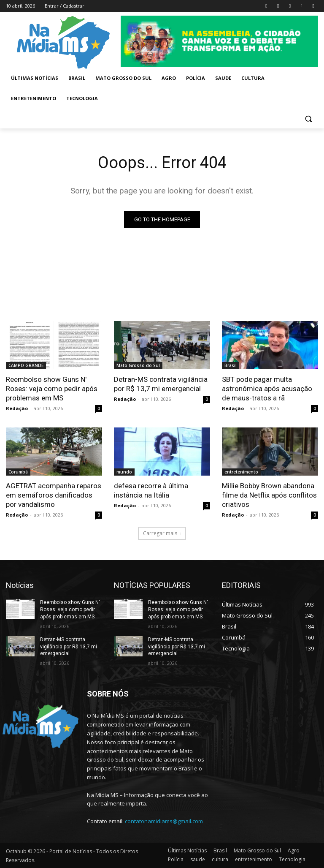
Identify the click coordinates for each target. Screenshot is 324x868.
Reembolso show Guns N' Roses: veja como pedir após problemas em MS (52, 389)
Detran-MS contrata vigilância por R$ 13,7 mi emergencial (161, 384)
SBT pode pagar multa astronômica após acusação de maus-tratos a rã (267, 389)
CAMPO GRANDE (26, 365)
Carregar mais (162, 533)
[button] (308, 119)
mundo (124, 472)
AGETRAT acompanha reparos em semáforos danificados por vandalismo (54, 495)
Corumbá (18, 472)
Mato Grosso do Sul (138, 365)
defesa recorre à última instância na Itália (151, 490)
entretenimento (241, 472)
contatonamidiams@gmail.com (164, 821)
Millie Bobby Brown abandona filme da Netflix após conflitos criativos (269, 495)
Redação (17, 408)
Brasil (231, 365)
